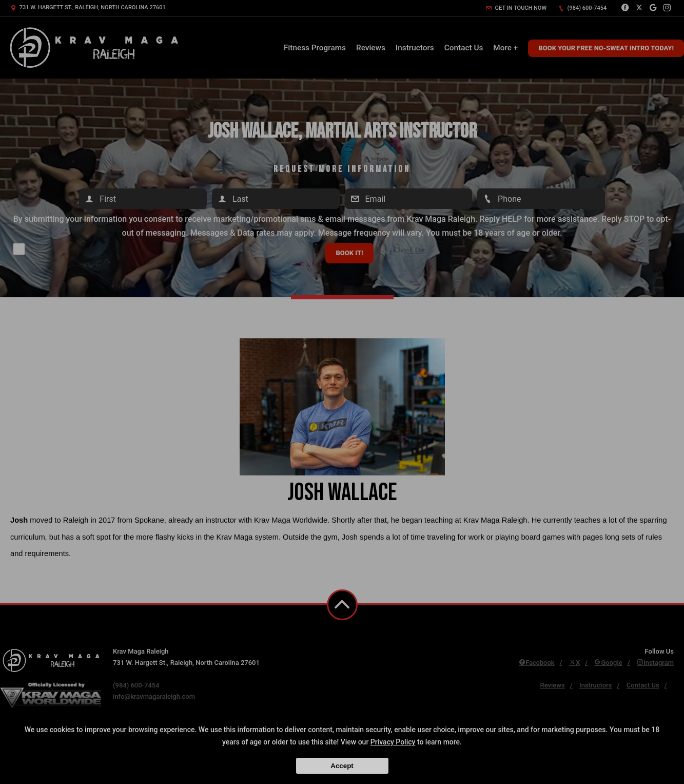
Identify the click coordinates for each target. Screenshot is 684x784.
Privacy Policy (393, 742)
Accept (342, 766)
